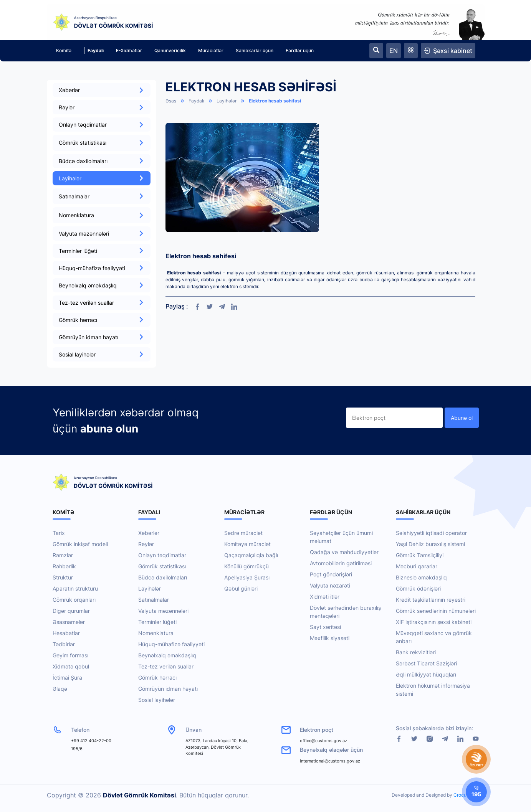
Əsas (171, 101)
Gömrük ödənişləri (418, 588)
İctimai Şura (67, 677)
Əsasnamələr (69, 622)
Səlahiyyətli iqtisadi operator (431, 533)
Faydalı (94, 50)
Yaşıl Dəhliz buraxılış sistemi (430, 544)
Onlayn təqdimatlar (102, 125)
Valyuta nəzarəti (330, 585)
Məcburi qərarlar (417, 566)
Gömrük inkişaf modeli (80, 544)
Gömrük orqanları (74, 600)
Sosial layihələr (102, 354)
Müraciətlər (211, 50)
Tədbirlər (64, 644)
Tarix (59, 533)
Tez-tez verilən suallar (102, 303)
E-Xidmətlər (129, 50)
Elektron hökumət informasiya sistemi (433, 690)
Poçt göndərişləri (331, 574)
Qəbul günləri (241, 588)
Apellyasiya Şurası (247, 577)
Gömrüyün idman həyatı (102, 337)
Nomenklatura (156, 633)
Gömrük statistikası (162, 566)
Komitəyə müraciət (247, 544)
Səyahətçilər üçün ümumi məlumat (341, 537)
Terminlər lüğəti (102, 251)
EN (394, 51)
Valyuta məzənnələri (102, 234)
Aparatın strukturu (75, 588)
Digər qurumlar (71, 611)
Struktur (63, 577)
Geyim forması (70, 655)
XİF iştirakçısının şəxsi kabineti (434, 622)
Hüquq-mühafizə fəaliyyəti (102, 268)
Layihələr (102, 178)
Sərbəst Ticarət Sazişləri (426, 663)
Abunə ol (462, 418)
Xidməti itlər (325, 597)
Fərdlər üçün (300, 50)
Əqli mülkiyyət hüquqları (426, 674)
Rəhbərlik (64, 566)
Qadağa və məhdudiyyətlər (344, 552)
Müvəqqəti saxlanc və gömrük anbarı (434, 637)
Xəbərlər (102, 90)
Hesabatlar (66, 633)
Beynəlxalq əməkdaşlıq (102, 285)
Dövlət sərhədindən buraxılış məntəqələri (345, 612)
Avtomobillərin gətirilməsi (341, 563)
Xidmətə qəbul (71, 666)
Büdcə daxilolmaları (102, 161)
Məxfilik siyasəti (330, 638)
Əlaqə (60, 689)
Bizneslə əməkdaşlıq (421, 577)
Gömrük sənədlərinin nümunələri (436, 611)
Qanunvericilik (170, 50)
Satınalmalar (154, 600)
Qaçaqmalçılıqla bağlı (251, 555)
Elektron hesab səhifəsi (275, 101)
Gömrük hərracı (102, 320)
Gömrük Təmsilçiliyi (420, 555)
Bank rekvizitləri (416, 652)
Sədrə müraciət (243, 533)
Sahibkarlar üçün (255, 50)
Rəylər (102, 107)
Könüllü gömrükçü (246, 566)
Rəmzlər (63, 555)
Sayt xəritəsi (325, 627)
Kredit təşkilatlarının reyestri (431, 600)
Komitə (64, 50)
